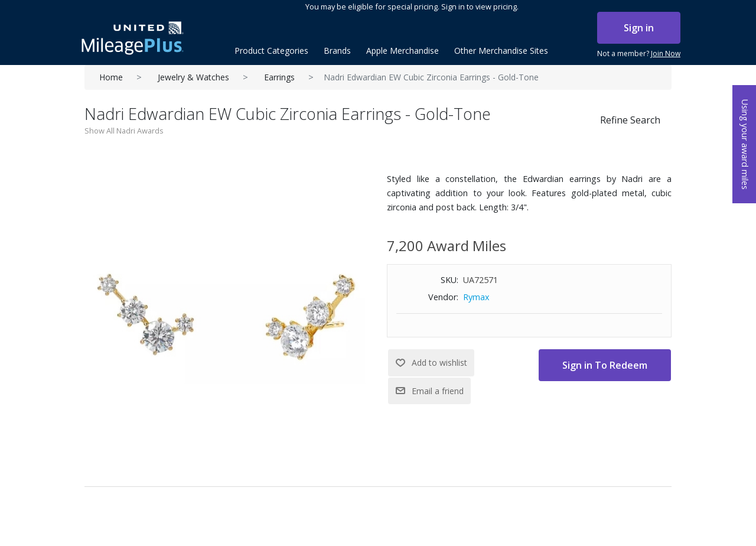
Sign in (639, 28)
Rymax (476, 297)
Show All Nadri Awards (124, 131)
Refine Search (630, 120)
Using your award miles (745, 144)
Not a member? (639, 54)
